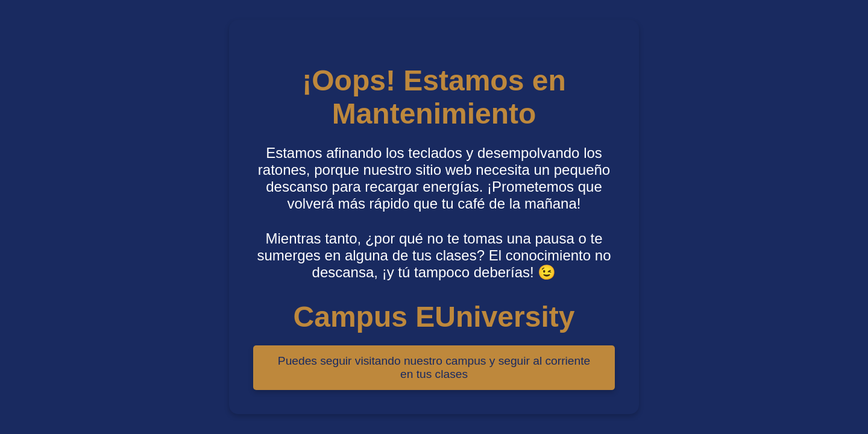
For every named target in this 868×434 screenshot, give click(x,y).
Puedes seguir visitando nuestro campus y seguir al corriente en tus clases (434, 367)
